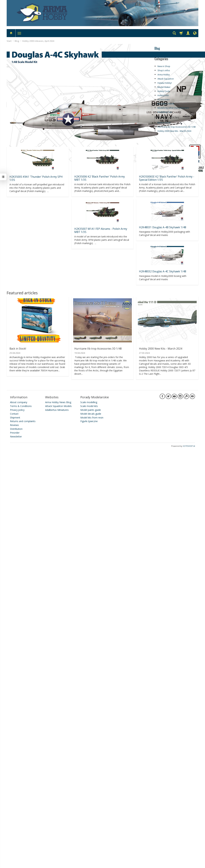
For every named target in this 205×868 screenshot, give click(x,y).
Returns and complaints (23, 420)
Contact (14, 413)
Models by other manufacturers (173, 108)
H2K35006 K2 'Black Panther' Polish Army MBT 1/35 (100, 178)
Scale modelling (89, 401)
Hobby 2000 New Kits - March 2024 (174, 131)
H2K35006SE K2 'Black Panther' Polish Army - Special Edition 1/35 (167, 178)
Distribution (16, 428)
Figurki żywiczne (89, 420)
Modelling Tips (165, 112)
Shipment (15, 417)
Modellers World (166, 104)
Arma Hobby (164, 75)
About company (19, 401)
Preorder (15, 432)
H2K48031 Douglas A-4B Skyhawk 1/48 (163, 227)
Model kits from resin (92, 417)
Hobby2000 (163, 95)
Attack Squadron (166, 79)
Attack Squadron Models (58, 405)
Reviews (14, 424)
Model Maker (164, 87)
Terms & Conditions (21, 405)
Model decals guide (91, 413)
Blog (157, 48)
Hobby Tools (164, 91)
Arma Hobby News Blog (58, 401)
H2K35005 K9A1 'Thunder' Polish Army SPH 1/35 (36, 178)
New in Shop (164, 66)
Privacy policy (17, 409)
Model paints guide (91, 409)
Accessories (164, 100)
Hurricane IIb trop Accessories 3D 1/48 (176, 127)
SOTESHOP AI (189, 445)
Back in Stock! (164, 123)
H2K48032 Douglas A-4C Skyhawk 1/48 (163, 271)
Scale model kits (89, 405)
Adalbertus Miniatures (57, 409)
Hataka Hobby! (165, 83)
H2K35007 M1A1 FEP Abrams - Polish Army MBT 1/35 (101, 230)
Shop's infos (164, 70)
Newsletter (16, 435)
